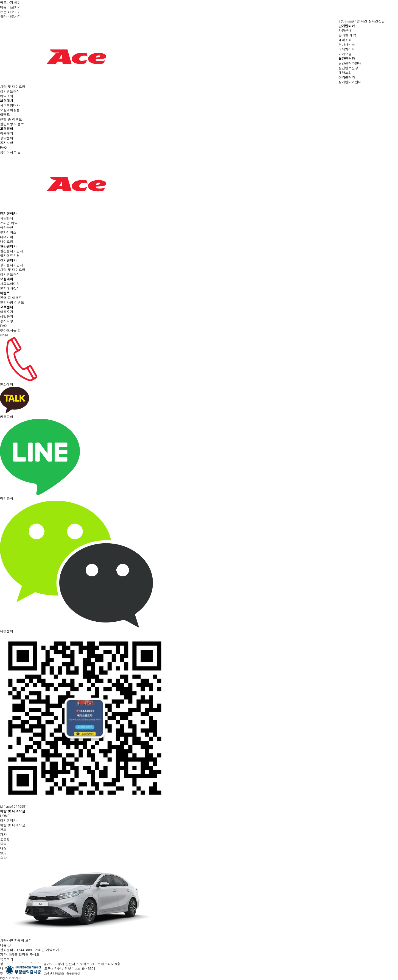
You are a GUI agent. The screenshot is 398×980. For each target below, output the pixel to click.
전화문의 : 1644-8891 (17, 950)
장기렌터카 (347, 77)
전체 (3, 830)
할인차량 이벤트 (12, 124)
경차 (3, 834)
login (4, 978)
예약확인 (7, 227)
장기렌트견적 (10, 91)
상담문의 (7, 138)
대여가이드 (347, 49)
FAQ (3, 147)
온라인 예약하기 (47, 950)
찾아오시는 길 (10, 152)
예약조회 (345, 40)
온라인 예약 (347, 35)
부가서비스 (347, 44)
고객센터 (7, 128)
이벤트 (5, 114)
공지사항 (7, 142)
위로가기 (15, 978)
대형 (3, 848)
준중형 (5, 839)
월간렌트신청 (348, 68)
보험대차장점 (10, 110)
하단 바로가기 (10, 16)
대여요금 (345, 54)
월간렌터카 (347, 58)
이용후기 (7, 133)
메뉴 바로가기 (10, 7)
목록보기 (7, 959)
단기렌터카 (347, 26)
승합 (3, 858)
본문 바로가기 (10, 12)
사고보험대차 (10, 105)
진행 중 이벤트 (11, 119)
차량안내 (345, 30)
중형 (3, 844)
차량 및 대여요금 (13, 86)
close (4, 335)
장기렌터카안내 (350, 82)
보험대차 (7, 100)
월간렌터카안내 (350, 63)
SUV (3, 853)
